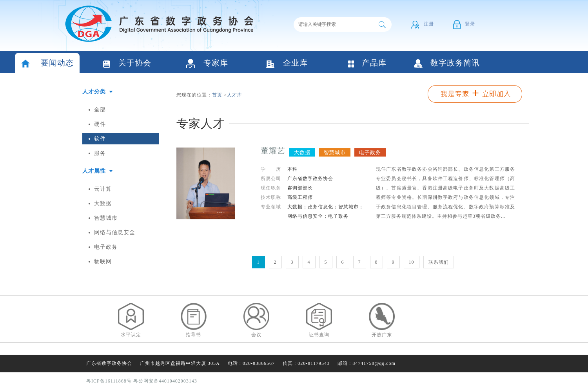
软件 (100, 139)
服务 (100, 153)
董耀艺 (273, 151)
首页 (217, 95)
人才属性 (94, 171)
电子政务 (106, 247)
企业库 (287, 64)
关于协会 (127, 64)
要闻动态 (47, 64)
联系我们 (439, 262)
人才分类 (94, 92)
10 (412, 262)
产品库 (367, 64)
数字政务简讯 (447, 63)
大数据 (103, 203)
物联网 (103, 262)
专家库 (207, 64)
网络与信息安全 (115, 232)
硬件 (100, 124)
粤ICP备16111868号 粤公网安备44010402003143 (142, 381)
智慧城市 (106, 218)
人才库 (235, 95)
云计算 (103, 189)
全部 (100, 110)
